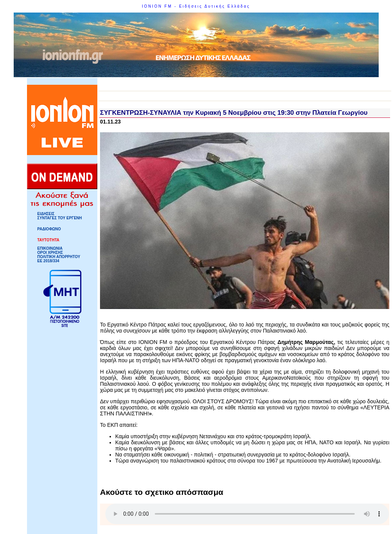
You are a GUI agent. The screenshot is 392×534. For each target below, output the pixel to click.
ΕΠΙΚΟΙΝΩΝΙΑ (50, 248)
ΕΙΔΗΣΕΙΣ (46, 214)
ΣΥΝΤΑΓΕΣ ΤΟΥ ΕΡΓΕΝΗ (60, 218)
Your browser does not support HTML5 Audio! (247, 514)
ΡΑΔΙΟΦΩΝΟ (49, 229)
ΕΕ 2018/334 (48, 261)
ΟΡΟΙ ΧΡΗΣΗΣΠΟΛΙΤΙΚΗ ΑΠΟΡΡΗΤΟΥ (59, 255)
